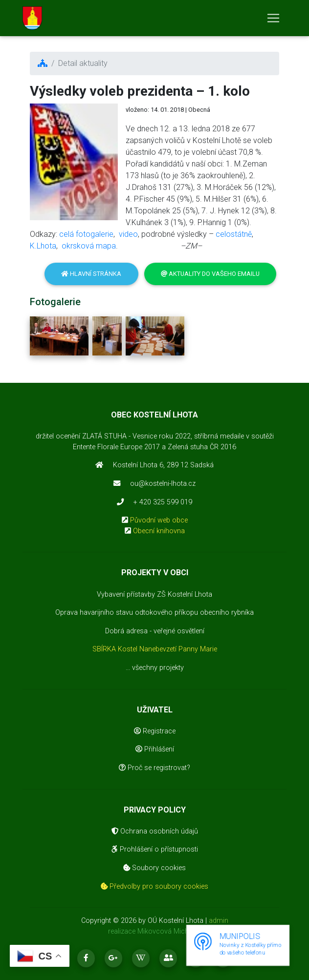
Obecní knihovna (159, 531)
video (128, 234)
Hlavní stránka (91, 274)
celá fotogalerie (86, 234)
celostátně (234, 234)
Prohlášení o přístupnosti (155, 849)
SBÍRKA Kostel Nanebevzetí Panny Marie (155, 649)
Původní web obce (159, 520)
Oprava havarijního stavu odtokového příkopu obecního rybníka (154, 613)
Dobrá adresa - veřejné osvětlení (155, 631)
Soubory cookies (154, 868)
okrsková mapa (89, 246)
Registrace (155, 731)
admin (219, 921)
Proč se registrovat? (154, 768)
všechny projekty (158, 668)
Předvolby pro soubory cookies (154, 886)
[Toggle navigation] (273, 20)
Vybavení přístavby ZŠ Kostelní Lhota (154, 594)
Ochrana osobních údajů (155, 831)
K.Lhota (43, 246)
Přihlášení (155, 749)
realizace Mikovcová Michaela (155, 931)
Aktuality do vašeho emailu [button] (210, 274)
